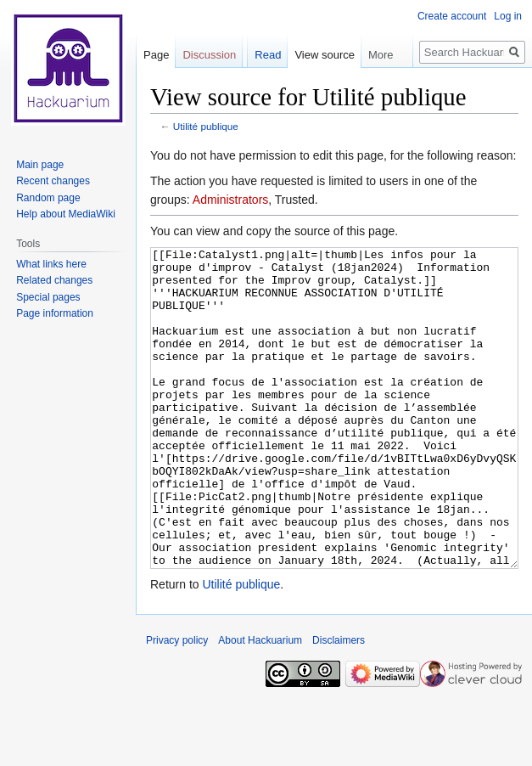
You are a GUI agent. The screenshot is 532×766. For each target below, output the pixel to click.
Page (156, 55)
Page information (55, 313)
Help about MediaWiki (66, 214)
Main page (40, 165)
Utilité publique (206, 126)
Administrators (230, 200)
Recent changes (53, 181)
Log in (508, 16)
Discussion (209, 55)
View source (325, 55)
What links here (51, 264)
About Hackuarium (260, 704)
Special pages (48, 297)
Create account (452, 16)
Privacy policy (177, 704)
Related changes (54, 280)
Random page (48, 198)
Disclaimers (339, 704)
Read (268, 55)
